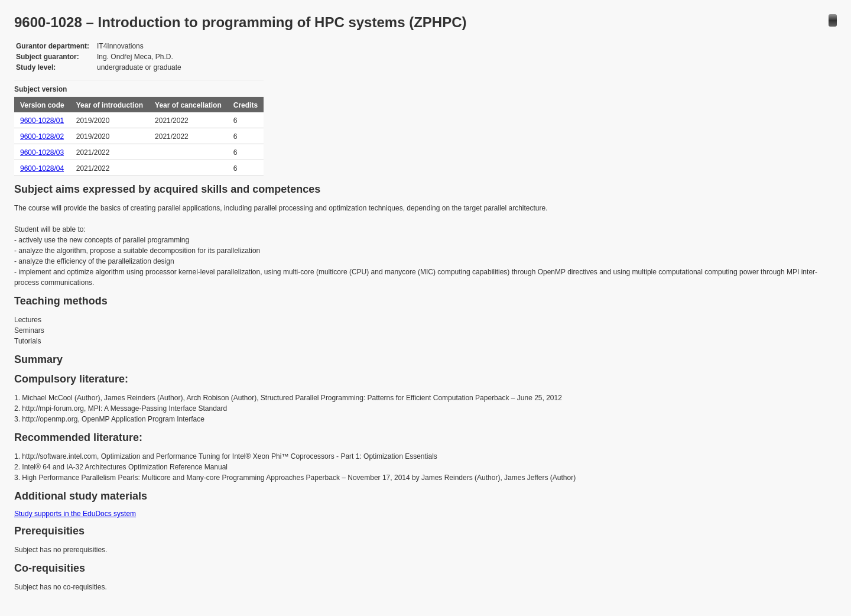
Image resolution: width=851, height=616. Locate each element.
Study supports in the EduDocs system (75, 514)
